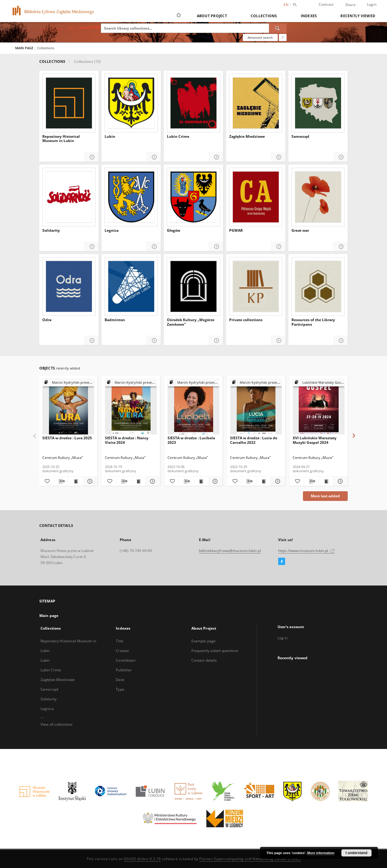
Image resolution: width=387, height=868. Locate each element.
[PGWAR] (256, 197)
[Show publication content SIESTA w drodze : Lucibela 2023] (201, 481)
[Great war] (318, 197)
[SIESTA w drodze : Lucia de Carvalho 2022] (256, 407)
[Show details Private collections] (278, 341)
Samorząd (300, 137)
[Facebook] (282, 562)
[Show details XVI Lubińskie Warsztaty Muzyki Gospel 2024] (340, 481)
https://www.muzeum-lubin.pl (306, 551)
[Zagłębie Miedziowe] (256, 103)
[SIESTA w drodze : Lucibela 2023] (193, 407)
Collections (264, 16)
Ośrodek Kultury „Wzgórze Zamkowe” (191, 322)
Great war (300, 231)
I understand (356, 853)
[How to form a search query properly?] (283, 37)
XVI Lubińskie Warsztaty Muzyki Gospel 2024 (315, 440)
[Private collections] (256, 286)
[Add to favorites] (46, 481)
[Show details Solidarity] (91, 247)
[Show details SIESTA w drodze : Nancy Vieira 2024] (152, 481)
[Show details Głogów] (216, 247)
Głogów (174, 231)
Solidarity (51, 231)
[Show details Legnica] (154, 247)
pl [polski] (295, 5)
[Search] (278, 28)
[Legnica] (131, 197)
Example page (203, 641)
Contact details (204, 660)
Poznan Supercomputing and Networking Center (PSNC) (250, 859)
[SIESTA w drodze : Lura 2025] (68, 407)
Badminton (115, 320)
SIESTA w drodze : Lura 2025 (67, 438)
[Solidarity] (69, 197)
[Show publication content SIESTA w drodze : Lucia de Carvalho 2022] (263, 481)
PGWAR (236, 231)
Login (372, 4)
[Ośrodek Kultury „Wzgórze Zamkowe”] (193, 286)
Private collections (246, 320)
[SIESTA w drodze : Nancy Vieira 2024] (131, 407)
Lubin (110, 137)
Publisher (124, 670)
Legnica (112, 231)
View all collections (57, 724)
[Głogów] (193, 197)
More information (321, 853)
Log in (283, 638)
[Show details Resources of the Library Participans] (341, 341)
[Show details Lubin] (154, 157)
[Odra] (69, 286)
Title (120, 641)
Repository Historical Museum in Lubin (61, 139)
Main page (49, 616)
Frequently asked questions (215, 651)
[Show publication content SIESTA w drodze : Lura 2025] (76, 481)
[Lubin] (131, 103)
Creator (122, 651)
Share (350, 5)
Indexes (309, 16)
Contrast (326, 4)
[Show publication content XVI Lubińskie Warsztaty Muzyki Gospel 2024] (326, 481)
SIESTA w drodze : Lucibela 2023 (191, 440)
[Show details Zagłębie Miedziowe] (278, 157)
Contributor (126, 660)
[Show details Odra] (91, 341)
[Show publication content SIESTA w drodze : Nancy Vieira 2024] (138, 481)
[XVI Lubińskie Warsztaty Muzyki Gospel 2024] (319, 407)
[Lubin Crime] (193, 103)
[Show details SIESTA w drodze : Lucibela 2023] (215, 481)
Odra (47, 320)
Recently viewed (358, 16)
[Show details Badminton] (154, 341)
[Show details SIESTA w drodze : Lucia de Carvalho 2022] (277, 481)
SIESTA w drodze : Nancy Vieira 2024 (127, 440)
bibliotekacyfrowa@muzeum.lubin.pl (230, 551)
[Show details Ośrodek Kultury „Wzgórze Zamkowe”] (216, 341)
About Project (212, 16)
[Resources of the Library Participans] (318, 286)
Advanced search (260, 37)
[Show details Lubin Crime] (216, 157)
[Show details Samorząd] (341, 157)
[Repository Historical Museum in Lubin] (69, 103)
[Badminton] (131, 286)
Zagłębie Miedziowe (247, 137)
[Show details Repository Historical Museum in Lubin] (91, 157)
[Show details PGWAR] (278, 247)
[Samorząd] (318, 103)
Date (120, 680)
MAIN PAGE (24, 48)
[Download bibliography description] (61, 481)
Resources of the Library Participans (313, 322)
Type (120, 689)
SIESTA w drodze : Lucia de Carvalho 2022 (254, 440)
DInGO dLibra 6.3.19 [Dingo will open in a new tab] (142, 859)
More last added (325, 496)
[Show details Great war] (341, 247)
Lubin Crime (178, 137)
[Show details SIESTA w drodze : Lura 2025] (89, 481)
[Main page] (178, 16)
